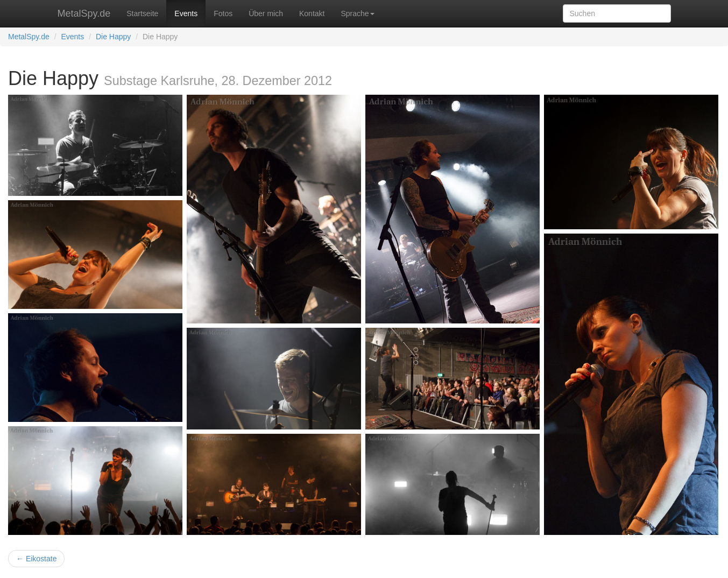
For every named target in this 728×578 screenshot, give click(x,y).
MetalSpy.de (84, 13)
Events (186, 13)
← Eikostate (36, 559)
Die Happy (113, 37)
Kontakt (312, 13)
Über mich (266, 13)
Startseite (142, 13)
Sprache (357, 13)
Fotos (223, 13)
